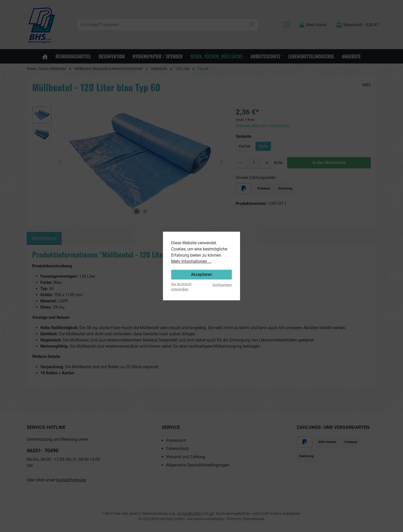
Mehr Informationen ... (191, 261)
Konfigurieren (222, 285)
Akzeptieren (201, 274)
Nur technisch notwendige (181, 286)
